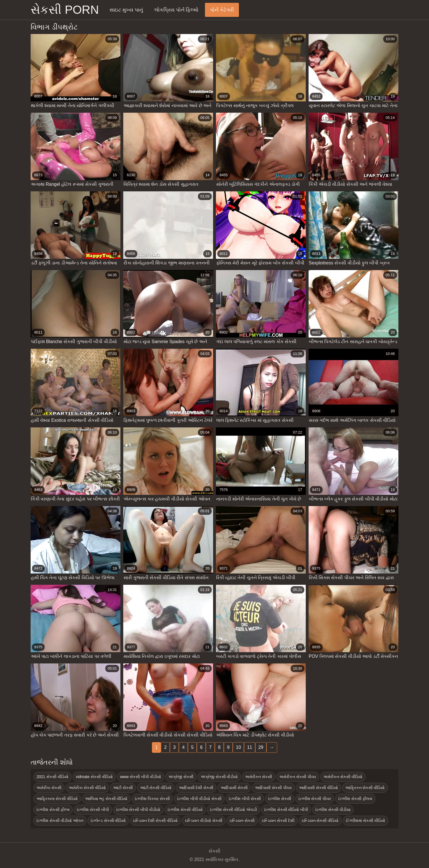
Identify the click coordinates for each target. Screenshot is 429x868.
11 (250, 747)
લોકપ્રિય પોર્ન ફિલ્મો (176, 10)
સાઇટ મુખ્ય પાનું (126, 10)
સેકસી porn (65, 10)
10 (238, 747)
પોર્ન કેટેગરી (222, 10)
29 (261, 747)
